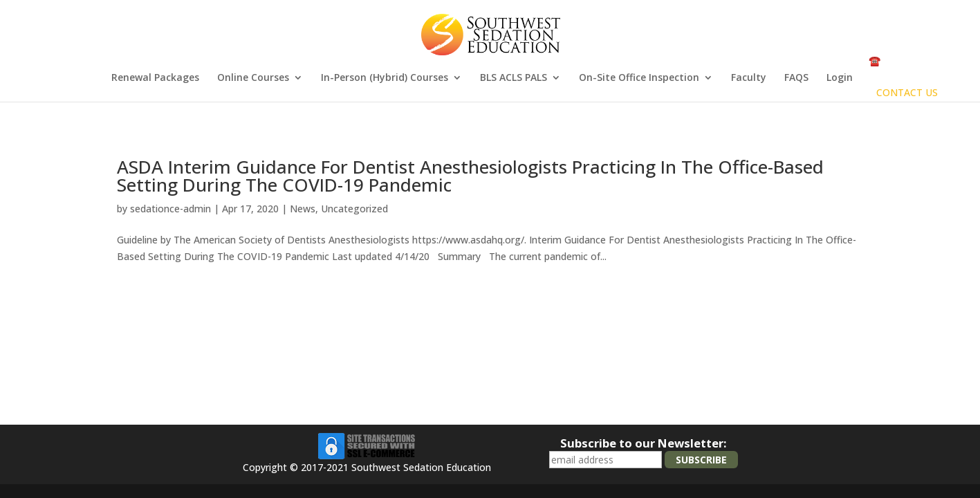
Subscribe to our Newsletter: (644, 443)
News (303, 209)
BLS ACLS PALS (514, 78)
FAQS (796, 78)
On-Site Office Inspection (639, 78)
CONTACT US (907, 92)
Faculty (749, 78)
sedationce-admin (170, 209)
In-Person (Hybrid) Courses (385, 78)
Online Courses (253, 78)
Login (840, 78)
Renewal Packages (155, 78)
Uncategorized (354, 209)
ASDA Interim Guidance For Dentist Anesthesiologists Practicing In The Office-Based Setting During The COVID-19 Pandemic (470, 176)
